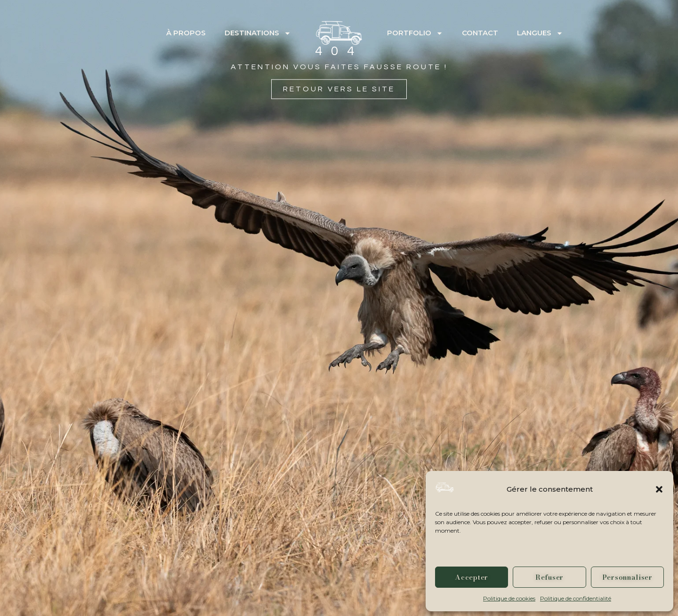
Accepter (472, 577)
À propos (186, 33)
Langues (540, 33)
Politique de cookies (509, 598)
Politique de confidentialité (576, 598)
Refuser (549, 577)
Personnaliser (627, 577)
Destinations (258, 33)
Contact (480, 33)
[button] (659, 489)
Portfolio (415, 33)
